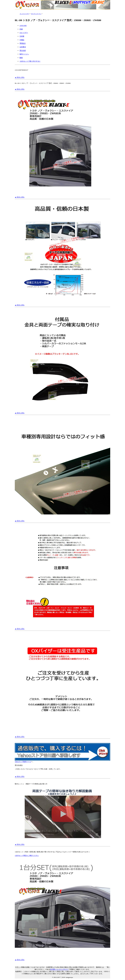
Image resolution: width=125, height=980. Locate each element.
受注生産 (23, 51)
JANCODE (23, 26)
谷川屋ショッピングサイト (59, 969)
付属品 (22, 40)
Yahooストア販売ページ (62, 761)
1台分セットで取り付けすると (30, 61)
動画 (21, 58)
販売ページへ (24, 54)
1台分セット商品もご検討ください (27, 855)
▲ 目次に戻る (20, 77)
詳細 (21, 29)
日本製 (22, 36)
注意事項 (23, 47)
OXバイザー (24, 33)
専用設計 (23, 43)
